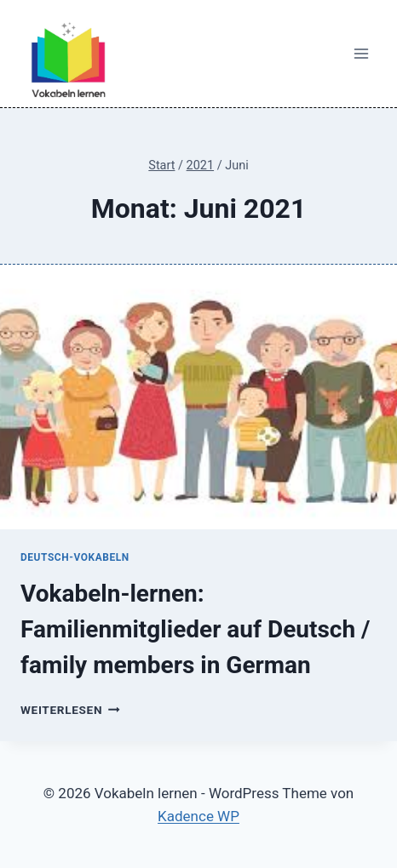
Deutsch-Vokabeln (75, 557)
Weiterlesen (70, 710)
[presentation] (198, 397)
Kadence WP (198, 816)
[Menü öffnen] (361, 54)
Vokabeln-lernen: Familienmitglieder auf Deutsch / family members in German (195, 629)
